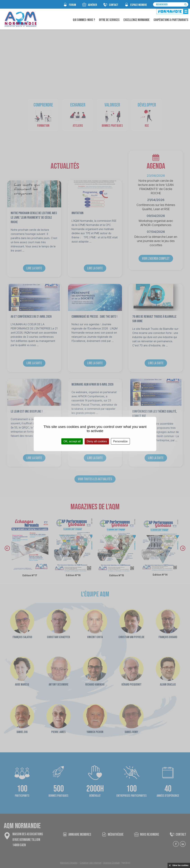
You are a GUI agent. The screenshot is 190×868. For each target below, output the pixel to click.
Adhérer (92, 5)
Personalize (120, 441)
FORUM (72, 5)
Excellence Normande (137, 20)
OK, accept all (72, 441)
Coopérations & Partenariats (171, 20)
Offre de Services (109, 20)
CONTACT (114, 5)
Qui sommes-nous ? (84, 20)
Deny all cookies (97, 441)
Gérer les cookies (180, 865)
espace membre (139, 5)
